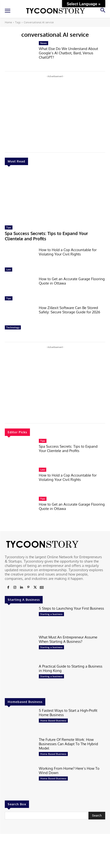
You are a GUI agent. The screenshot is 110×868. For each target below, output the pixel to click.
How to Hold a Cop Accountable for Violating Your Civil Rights (68, 252)
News (43, 43)
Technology (13, 327)
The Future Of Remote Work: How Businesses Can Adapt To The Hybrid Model (68, 744)
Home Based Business (53, 720)
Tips (9, 227)
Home (8, 22)
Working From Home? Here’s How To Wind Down (69, 771)
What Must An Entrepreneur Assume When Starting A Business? (68, 639)
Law (9, 269)
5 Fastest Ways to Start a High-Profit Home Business (68, 713)
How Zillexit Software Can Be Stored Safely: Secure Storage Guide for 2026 (69, 310)
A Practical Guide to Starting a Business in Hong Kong (71, 668)
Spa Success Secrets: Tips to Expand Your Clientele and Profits (46, 236)
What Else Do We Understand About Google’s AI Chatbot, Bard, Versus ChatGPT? (68, 53)
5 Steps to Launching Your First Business (71, 608)
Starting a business (51, 614)
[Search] (97, 816)
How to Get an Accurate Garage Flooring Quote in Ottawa (72, 281)
